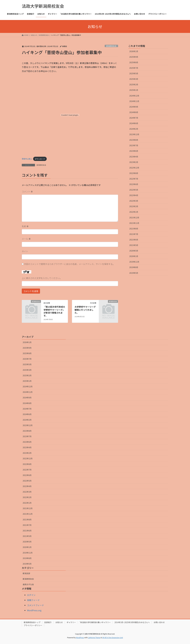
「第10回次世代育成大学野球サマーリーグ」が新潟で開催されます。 (54, 311)
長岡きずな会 (28, 584)
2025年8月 (134, 62)
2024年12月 (134, 96)
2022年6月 (134, 184)
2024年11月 (134, 101)
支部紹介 (48, 622)
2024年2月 (134, 129)
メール (26, 239)
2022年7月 (134, 179)
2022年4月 (134, 195)
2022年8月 (134, 173)
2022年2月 (134, 206)
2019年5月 (134, 273)
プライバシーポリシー (33, 625)
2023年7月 (134, 145)
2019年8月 (134, 267)
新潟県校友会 (111, 46)
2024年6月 (134, 123)
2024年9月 (134, 107)
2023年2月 (134, 162)
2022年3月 (134, 201)
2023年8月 (134, 140)
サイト (25, 251)
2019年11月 (134, 262)
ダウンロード (40, 159)
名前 (25, 226)
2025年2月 (134, 84)
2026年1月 (134, 51)
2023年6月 (134, 151)
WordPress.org (34, 610)
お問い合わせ (159, 622)
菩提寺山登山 (27, 159)
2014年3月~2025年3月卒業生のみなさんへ (132, 622)
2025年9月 (134, 57)
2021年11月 (134, 223)
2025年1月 (134, 90)
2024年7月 (134, 118)
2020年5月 (134, 251)
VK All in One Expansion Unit (113, 637)
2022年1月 (134, 212)
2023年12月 (134, 134)
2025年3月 (134, 79)
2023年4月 (134, 157)
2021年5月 (134, 245)
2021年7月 (134, 234)
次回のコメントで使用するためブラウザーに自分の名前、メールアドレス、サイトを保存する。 (69, 264)
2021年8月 (134, 229)
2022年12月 (134, 168)
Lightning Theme (94, 637)
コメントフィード (35, 605)
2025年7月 (134, 68)
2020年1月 (134, 256)
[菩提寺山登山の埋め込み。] (70, 115)
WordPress (80, 637)
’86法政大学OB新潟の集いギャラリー (95, 622)
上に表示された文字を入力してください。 (42, 278)
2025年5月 (134, 73)
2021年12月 (134, 218)
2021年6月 (134, 240)
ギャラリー (71, 622)
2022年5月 (134, 190)
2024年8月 (134, 112)
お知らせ (59, 622)
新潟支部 (26, 573)
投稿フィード (33, 600)
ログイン (31, 595)
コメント (27, 191)
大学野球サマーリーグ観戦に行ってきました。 (85, 310)
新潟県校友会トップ (32, 622)
